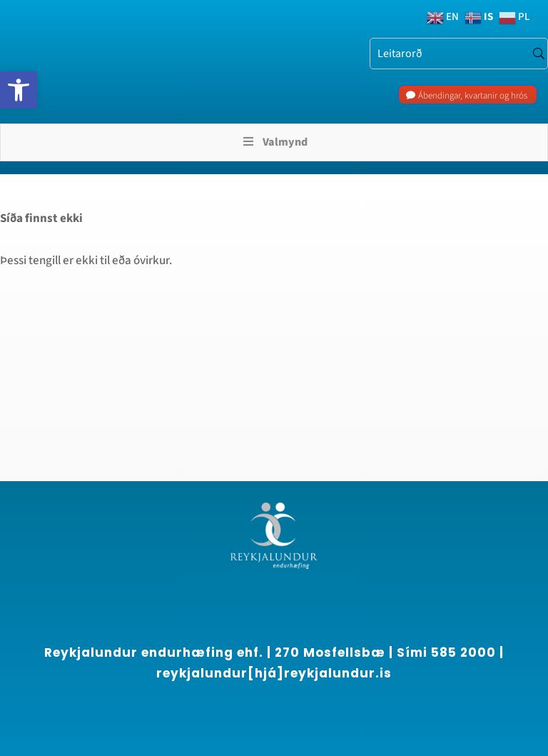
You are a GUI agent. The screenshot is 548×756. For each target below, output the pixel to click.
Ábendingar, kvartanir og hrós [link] (473, 96)
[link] (19, 90)
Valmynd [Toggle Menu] (274, 142)
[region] (186, 627)
